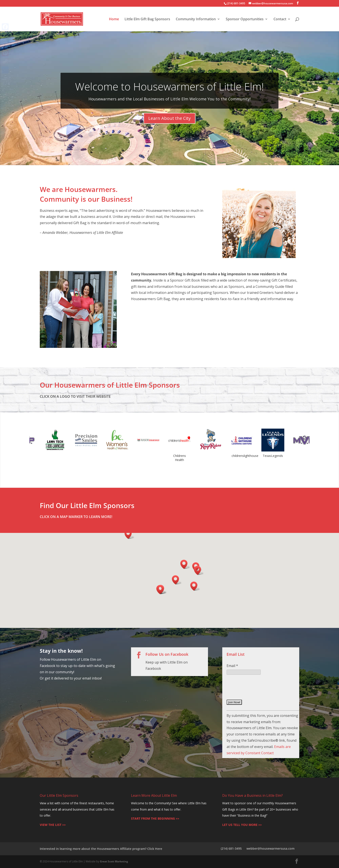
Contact (280, 19)
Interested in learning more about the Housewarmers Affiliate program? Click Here (101, 849)
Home (114, 19)
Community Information (196, 19)
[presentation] (259, 691)
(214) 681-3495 (231, 848)
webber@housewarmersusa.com (270, 848)
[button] (161, 590)
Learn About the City (169, 118)
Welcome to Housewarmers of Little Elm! (169, 86)
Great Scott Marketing (114, 861)
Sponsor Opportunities (245, 19)
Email (232, 666)
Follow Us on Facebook (167, 654)
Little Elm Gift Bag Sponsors (147, 19)
